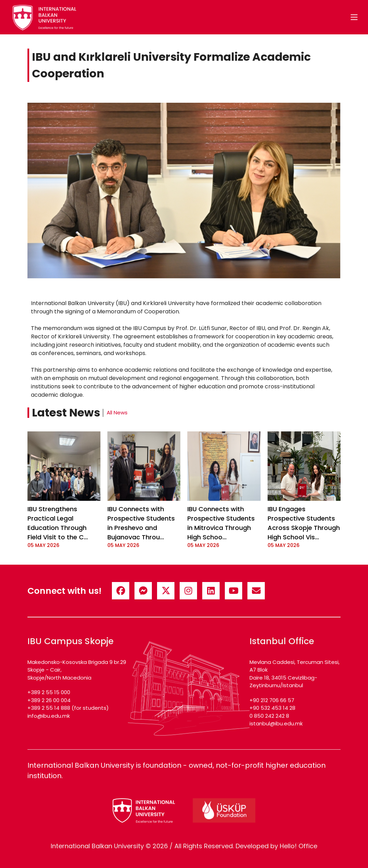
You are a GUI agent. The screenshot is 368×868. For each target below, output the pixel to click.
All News (117, 412)
